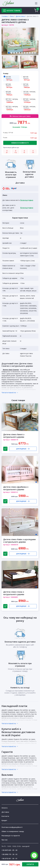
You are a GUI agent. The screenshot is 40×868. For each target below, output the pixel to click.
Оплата (5, 808)
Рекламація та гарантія (11, 836)
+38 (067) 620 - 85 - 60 (9, 850)
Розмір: (6, 73)
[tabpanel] (20, 41)
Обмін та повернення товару (13, 831)
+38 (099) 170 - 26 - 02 (9, 854)
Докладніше (23, 449)
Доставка (5, 812)
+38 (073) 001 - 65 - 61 (9, 859)
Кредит (4, 820)
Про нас (5, 840)
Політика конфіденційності (12, 827)
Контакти (5, 816)
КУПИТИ (30, 864)
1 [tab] (36, 430)
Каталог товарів (12, 11)
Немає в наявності (20, 143)
